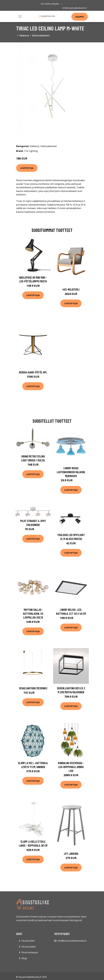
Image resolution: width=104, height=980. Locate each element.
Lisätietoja (27, 168)
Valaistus (24, 35)
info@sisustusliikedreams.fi (74, 8)
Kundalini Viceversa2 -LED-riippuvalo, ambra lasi (71, 767)
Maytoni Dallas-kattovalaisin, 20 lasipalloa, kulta (33, 613)
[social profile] (62, 4)
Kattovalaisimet (41, 35)
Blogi (24, 958)
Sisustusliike (28, 941)
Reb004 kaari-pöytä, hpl (33, 372)
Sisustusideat (29, 947)
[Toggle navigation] (20, 16)
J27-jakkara (71, 854)
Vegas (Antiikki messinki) (33, 688)
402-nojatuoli (71, 289)
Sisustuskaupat (30, 952)
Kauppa (80, 17)
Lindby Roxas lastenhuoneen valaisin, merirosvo (71, 472)
